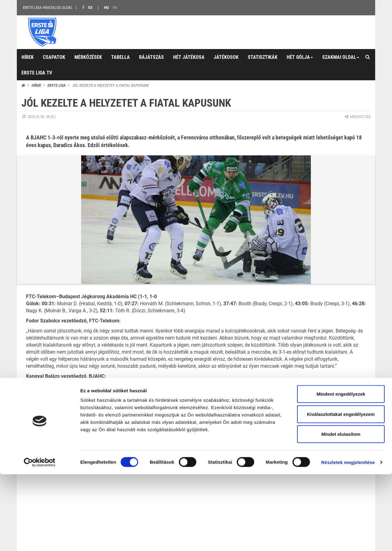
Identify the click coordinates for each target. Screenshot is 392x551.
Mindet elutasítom (341, 511)
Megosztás (357, 117)
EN (115, 8)
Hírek (36, 85)
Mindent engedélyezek (341, 471)
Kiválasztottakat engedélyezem (341, 491)
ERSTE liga (57, 85)
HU (106, 8)
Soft (363, 445)
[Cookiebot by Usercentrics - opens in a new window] (40, 539)
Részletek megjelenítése (348, 539)
